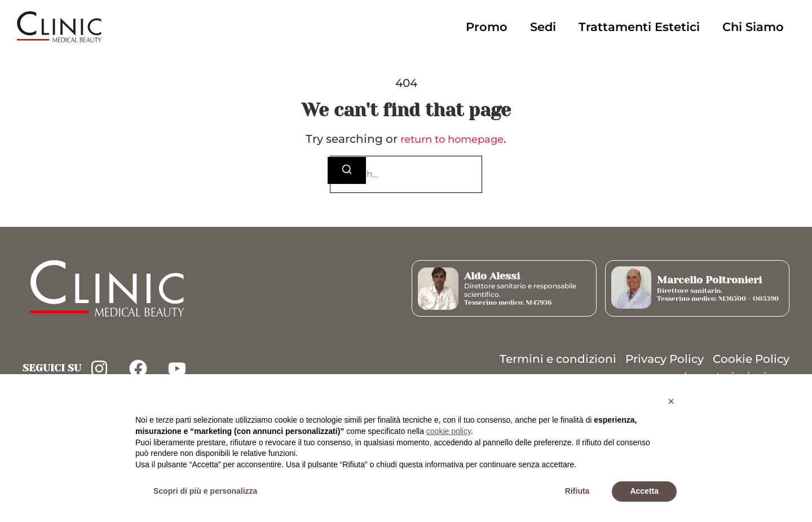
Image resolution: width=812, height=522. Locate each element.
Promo (487, 27)
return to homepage (452, 139)
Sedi (543, 27)
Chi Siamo (753, 27)
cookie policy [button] (449, 431)
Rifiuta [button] (577, 491)
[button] (671, 401)
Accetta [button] (644, 491)
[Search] (347, 170)
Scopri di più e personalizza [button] (205, 491)
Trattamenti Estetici (639, 27)
